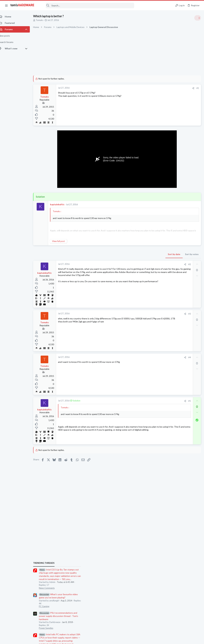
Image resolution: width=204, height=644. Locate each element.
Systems (163, 432)
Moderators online (165, 453)
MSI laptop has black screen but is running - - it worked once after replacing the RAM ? (180, 383)
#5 (138, 401)
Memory (163, 354)
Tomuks (43, 20)
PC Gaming (164, 216)
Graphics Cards (166, 445)
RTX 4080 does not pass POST (179, 439)
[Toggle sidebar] (197, 18)
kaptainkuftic (61, 204)
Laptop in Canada (172, 398)
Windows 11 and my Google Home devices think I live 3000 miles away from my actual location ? (179, 364)
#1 (147, 88)
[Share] (142, 88)
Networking (164, 373)
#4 (138, 357)
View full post (62, 241)
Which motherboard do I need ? (179, 411)
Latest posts (161, 339)
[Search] (86, 6)
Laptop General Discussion (171, 404)
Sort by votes (141, 254)
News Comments (167, 198)
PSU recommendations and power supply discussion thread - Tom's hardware (178, 226)
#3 (138, 314)
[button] (6, 5)
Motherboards (166, 417)
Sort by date (123, 254)
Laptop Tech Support (169, 392)
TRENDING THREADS (164, 173)
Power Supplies (166, 238)
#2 (138, 264)
